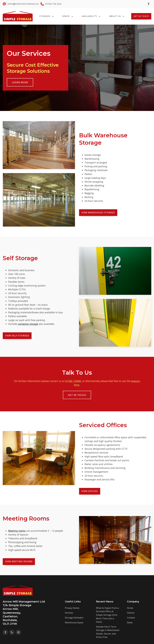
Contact (131, 618)
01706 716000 (73, 381)
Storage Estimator (74, 618)
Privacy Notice (72, 608)
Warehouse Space (74, 622)
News (130, 622)
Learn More (20, 82)
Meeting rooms (17, 531)
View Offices (90, 491)
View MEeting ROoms (19, 561)
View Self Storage (17, 336)
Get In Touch (141, 16)
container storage (28, 324)
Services (69, 613)
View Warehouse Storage (98, 213)
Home (130, 608)
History (131, 613)
